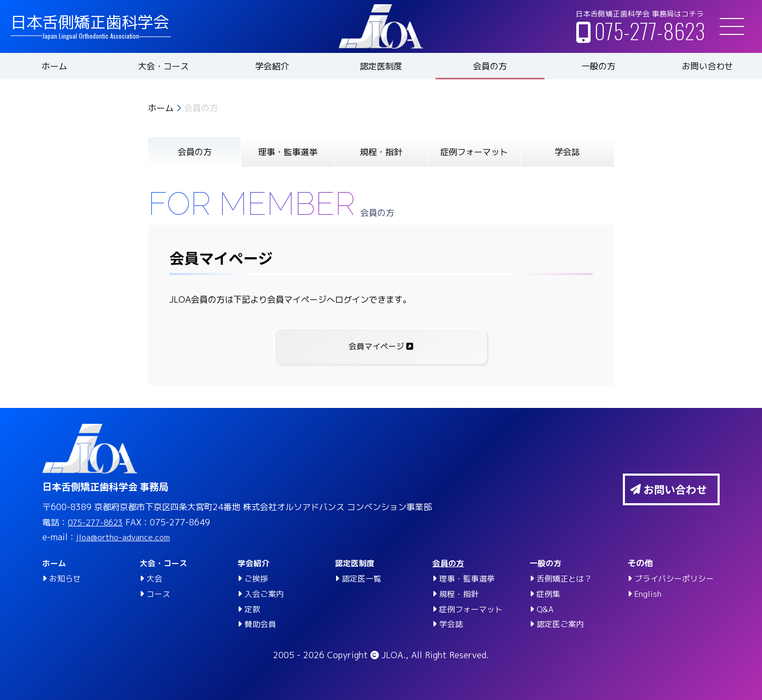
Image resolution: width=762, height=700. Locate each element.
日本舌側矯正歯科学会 (90, 22)
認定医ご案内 (562, 624)
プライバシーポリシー (677, 578)
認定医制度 (381, 66)
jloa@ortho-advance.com (128, 537)
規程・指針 (381, 152)
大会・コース (164, 66)
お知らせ (66, 578)
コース (159, 594)
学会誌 (567, 152)
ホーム (55, 66)
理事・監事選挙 (288, 152)
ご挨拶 (257, 578)
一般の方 (598, 66)
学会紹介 (272, 66)
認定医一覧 (363, 578)
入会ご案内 (266, 594)
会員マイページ (381, 347)
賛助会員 (261, 624)
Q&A (546, 609)
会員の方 (490, 66)
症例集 (549, 594)
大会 (155, 578)
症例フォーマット (474, 152)
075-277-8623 (650, 31)
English (649, 594)
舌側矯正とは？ (566, 578)
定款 (253, 609)
